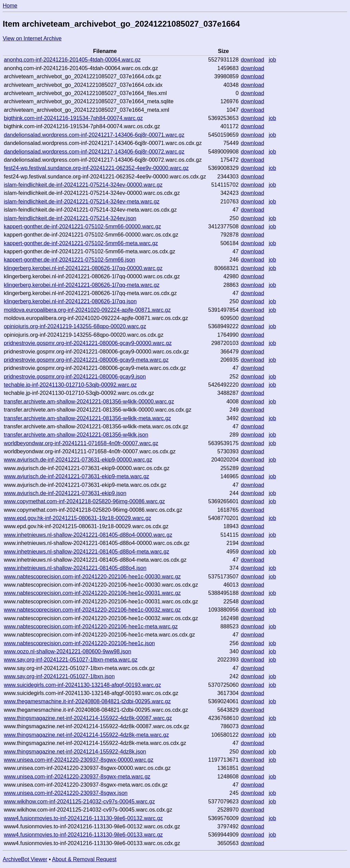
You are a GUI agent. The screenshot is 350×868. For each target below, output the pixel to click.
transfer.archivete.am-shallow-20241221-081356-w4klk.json (76, 435)
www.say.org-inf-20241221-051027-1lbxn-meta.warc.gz (71, 660)
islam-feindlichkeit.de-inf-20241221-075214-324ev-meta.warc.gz (82, 202)
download (252, 60)
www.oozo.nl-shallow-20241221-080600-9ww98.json (68, 651)
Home (10, 6)
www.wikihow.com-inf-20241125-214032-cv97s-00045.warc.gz (79, 802)
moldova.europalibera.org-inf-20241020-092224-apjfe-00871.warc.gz (87, 310)
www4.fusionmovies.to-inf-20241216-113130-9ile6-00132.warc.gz (83, 818)
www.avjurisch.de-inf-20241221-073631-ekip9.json (65, 493)
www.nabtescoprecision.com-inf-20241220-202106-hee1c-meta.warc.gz (91, 626)
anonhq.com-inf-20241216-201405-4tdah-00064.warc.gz (72, 60)
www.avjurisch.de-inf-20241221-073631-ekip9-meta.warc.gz (76, 476)
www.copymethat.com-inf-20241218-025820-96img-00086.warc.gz (84, 501)
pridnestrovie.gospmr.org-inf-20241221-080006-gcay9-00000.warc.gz (88, 343)
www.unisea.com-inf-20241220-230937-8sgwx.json (66, 793)
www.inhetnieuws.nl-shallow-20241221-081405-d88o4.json (75, 568)
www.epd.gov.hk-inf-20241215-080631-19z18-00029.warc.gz (77, 518)
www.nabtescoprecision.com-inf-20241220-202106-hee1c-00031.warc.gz (92, 593)
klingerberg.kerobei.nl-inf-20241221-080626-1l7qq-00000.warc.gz (83, 268)
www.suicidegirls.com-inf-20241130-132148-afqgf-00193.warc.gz (82, 685)
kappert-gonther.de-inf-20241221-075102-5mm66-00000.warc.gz (82, 226)
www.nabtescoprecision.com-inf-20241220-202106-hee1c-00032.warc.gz (92, 610)
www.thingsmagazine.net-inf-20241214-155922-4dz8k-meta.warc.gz (86, 735)
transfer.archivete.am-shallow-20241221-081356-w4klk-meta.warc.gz (87, 418)
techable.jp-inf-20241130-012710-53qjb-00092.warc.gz (70, 385)
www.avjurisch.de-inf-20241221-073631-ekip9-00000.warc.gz (78, 460)
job (272, 60)
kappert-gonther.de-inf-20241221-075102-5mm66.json (69, 260)
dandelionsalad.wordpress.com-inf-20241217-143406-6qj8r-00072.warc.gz (94, 152)
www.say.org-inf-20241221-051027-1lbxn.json (59, 676)
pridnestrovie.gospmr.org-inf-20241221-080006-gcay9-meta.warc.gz (86, 360)
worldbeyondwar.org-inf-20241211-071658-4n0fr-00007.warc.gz (81, 443)
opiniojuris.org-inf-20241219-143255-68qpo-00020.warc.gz (75, 326)
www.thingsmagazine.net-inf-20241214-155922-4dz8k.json (75, 752)
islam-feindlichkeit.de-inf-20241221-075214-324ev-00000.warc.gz (83, 185)
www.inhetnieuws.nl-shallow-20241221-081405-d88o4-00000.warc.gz (88, 535)
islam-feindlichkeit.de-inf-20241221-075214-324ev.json (70, 218)
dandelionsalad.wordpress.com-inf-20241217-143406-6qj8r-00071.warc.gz (94, 135)
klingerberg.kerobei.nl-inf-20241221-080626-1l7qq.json (70, 301)
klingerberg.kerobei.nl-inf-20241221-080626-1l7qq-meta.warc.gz (82, 285)
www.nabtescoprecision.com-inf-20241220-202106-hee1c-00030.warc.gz (92, 577)
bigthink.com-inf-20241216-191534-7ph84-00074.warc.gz (73, 118)
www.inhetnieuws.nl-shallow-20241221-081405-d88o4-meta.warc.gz (86, 552)
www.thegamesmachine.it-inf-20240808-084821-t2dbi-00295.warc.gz (87, 701)
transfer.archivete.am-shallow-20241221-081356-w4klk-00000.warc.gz (89, 402)
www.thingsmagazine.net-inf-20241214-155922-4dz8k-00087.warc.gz (88, 718)
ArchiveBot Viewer (25, 859)
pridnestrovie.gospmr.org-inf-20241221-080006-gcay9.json (75, 377)
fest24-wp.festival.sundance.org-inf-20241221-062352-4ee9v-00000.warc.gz (96, 168)
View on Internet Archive (32, 38)
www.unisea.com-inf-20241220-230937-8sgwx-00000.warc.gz (79, 760)
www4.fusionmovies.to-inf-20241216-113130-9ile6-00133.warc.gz (83, 835)
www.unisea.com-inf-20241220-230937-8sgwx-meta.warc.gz (77, 777)
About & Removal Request (84, 859)
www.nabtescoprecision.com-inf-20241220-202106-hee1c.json (79, 643)
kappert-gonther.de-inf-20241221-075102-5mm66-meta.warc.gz (81, 243)
